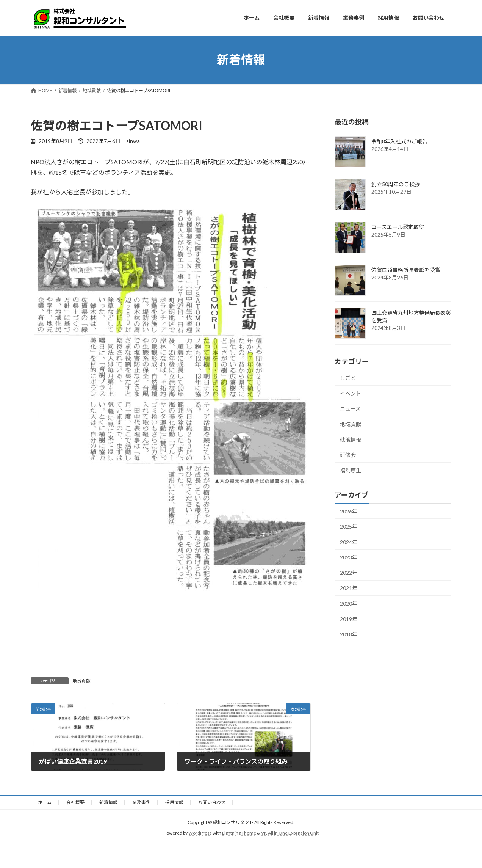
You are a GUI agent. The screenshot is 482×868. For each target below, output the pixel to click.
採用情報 (174, 802)
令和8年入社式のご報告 (399, 141)
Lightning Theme (239, 833)
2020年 (349, 604)
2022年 (349, 572)
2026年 (349, 511)
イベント (351, 393)
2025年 (349, 527)
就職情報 (351, 439)
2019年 (349, 619)
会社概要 (75, 802)
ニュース (350, 409)
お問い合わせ (212, 802)
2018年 (349, 634)
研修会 (348, 455)
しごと (348, 378)
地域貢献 (81, 681)
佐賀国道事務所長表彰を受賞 (406, 270)
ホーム (45, 802)
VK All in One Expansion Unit (290, 833)
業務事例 (141, 802)
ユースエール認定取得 (398, 227)
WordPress (200, 833)
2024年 (349, 542)
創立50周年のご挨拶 (396, 184)
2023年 (349, 557)
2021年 (349, 588)
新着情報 (108, 802)
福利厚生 (351, 470)
